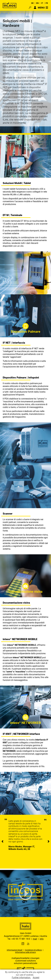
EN (37, 3)
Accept (36, 978)
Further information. (21, 978)
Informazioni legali (15, 950)
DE (32, 3)
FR (47, 3)
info (42, 939)
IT (42, 3)
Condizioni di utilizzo (33, 950)
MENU (41, 8)
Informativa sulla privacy (26, 952)
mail (35, 939)
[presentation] (2, 842)
